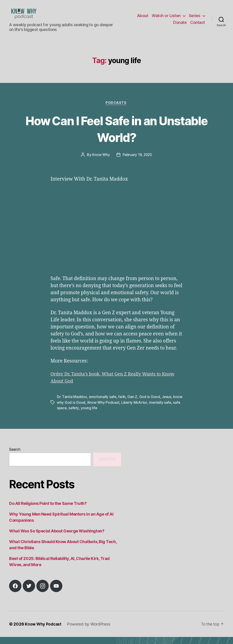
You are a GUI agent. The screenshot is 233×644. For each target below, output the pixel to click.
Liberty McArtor (145, 410)
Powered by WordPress (90, 631)
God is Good (150, 404)
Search (15, 457)
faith (122, 404)
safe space (75, 415)
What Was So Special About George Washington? (57, 538)
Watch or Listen (166, 19)
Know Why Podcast (113, 410)
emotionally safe (103, 404)
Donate (180, 26)
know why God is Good (76, 410)
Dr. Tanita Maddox (72, 404)
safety (91, 415)
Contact (198, 26)
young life (107, 415)
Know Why (100, 162)
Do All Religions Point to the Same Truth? (48, 510)
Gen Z (133, 404)
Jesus (167, 404)
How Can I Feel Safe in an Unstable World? (116, 136)
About (143, 19)
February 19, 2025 (137, 162)
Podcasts (116, 110)
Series (195, 19)
